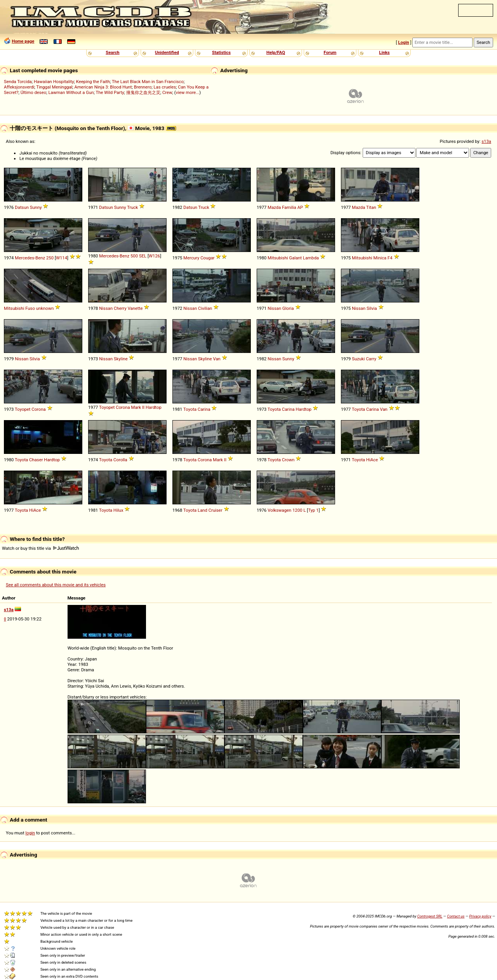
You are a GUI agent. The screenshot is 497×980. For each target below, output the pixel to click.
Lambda (311, 258)
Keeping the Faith (93, 82)
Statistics (221, 52)
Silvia (372, 308)
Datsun (22, 207)
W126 (154, 256)
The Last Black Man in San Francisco (148, 82)
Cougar (207, 258)
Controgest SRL (430, 916)
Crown (288, 460)
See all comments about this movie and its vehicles (56, 585)
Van (216, 359)
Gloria (288, 308)
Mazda (274, 207)
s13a (486, 141)
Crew (167, 92)
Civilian (205, 308)
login (30, 833)
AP (300, 207)
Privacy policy (480, 916)
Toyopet (23, 409)
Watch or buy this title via (40, 548)
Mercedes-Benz (30, 258)
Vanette (135, 308)
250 (50, 258)
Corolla (120, 460)
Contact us (456, 916)
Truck (132, 207)
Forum (330, 52)
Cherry (120, 308)
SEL (143, 256)
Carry (371, 359)
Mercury (191, 258)
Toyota (190, 409)
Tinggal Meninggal (54, 87)
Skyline (121, 359)
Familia (289, 207)
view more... (188, 92)
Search (112, 52)
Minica (380, 258)
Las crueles (165, 87)
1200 (297, 510)
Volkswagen (279, 510)
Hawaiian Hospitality (54, 82)
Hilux (118, 510)
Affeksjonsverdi (19, 87)
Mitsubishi (278, 258)
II (143, 407)
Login (403, 42)
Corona (38, 409)
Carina (204, 409)
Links (384, 52)
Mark (136, 407)
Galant (296, 258)
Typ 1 (313, 510)
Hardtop (154, 407)
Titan (371, 207)
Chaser (36, 460)
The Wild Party (110, 92)
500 (134, 256)
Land (202, 510)
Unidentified (167, 52)
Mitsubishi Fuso (19, 308)
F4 (390, 258)
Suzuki (358, 359)
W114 (62, 258)
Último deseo (33, 92)
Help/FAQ (276, 52)
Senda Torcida (18, 82)
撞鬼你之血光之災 (143, 92)
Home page (23, 41)
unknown (45, 308)
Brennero (143, 87)
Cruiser (215, 510)
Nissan (106, 308)
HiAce (372, 460)
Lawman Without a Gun (71, 92)
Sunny (36, 207)
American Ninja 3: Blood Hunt (103, 87)
